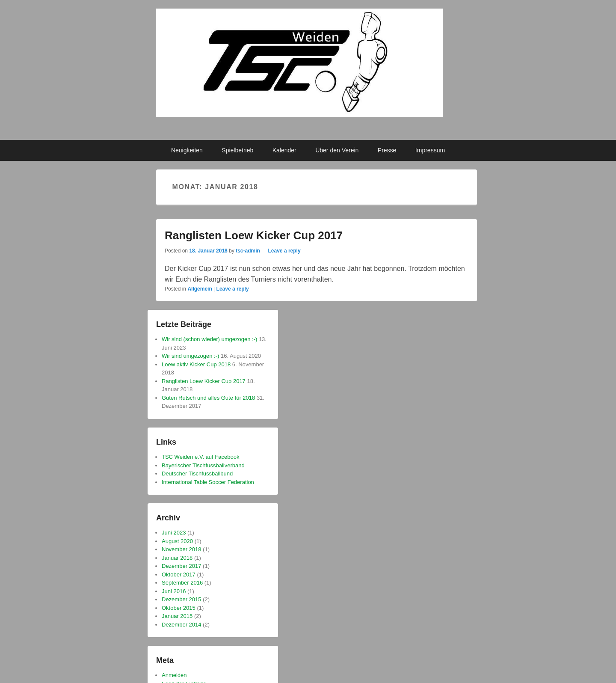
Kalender (284, 150)
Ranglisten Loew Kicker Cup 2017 (254, 235)
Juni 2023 (174, 533)
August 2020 (177, 541)
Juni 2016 (174, 591)
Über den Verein (337, 150)
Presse (387, 150)
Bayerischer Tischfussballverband (203, 465)
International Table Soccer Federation (208, 482)
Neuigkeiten (187, 150)
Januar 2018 (177, 558)
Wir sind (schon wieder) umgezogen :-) (209, 339)
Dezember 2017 (182, 566)
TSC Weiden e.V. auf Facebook (200, 457)
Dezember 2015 (182, 599)
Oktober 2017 (179, 575)
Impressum (430, 150)
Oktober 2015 (179, 608)
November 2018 (182, 549)
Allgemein (200, 289)
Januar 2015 (177, 616)
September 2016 (182, 583)
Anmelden (174, 675)
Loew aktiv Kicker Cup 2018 (196, 364)
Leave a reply (284, 251)
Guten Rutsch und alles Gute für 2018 (208, 398)
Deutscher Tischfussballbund (197, 474)
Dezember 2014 (182, 625)
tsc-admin (248, 251)
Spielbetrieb (237, 150)
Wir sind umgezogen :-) (190, 356)
